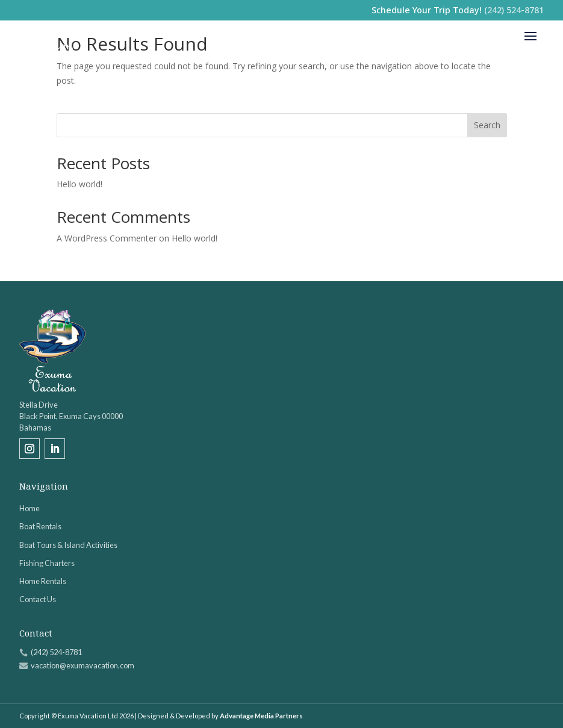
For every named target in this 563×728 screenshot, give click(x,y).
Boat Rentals (40, 526)
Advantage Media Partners (261, 716)
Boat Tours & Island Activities (68, 545)
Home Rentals (43, 581)
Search (487, 125)
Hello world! (79, 184)
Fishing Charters (47, 563)
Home (30, 508)
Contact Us (38, 599)
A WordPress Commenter (107, 238)
